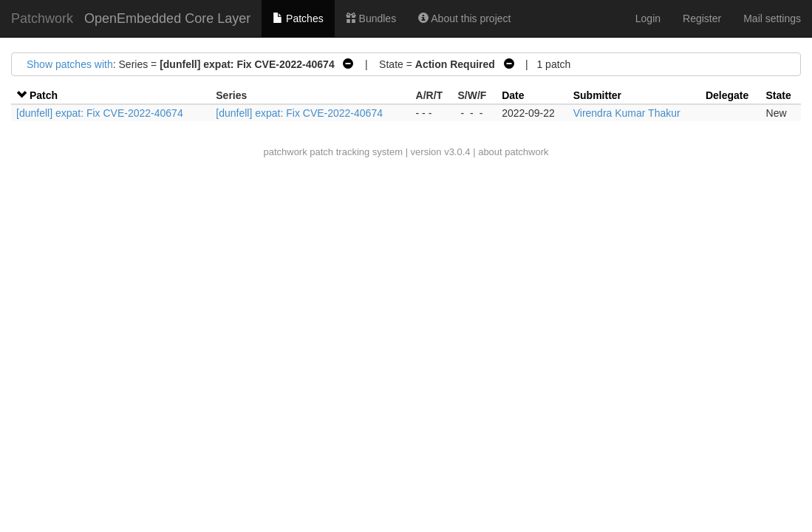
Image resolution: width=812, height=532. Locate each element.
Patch (44, 95)
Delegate (727, 95)
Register (702, 18)
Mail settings (772, 18)
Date (513, 95)
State (779, 95)
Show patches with (70, 64)
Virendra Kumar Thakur (627, 113)
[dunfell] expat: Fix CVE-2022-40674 (100, 113)
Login (648, 18)
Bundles (371, 18)
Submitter (597, 95)
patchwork (285, 152)
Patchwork (42, 18)
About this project (464, 18)
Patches (298, 18)
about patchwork (513, 152)
